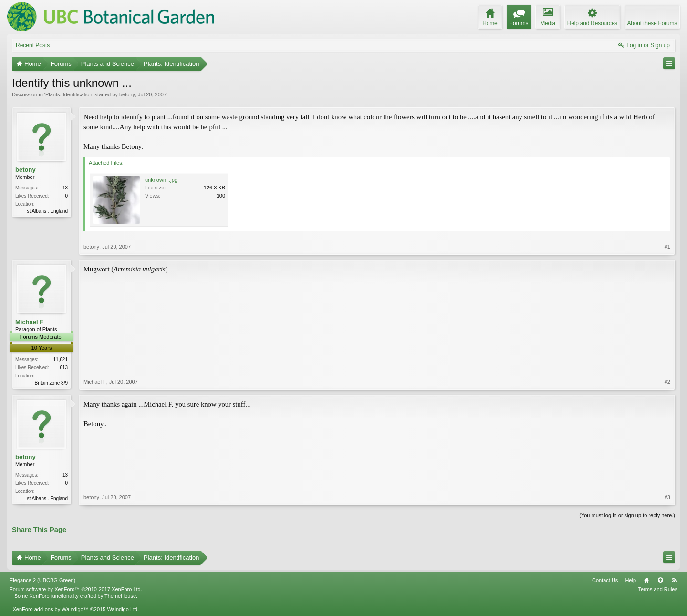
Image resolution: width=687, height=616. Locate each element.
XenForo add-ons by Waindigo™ (50, 609)
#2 (667, 382)
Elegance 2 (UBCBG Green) (42, 580)
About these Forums (652, 23)
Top (660, 580)
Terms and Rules (658, 589)
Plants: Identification (69, 94)
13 (65, 188)
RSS (674, 580)
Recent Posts (33, 45)
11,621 (60, 360)
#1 (667, 247)
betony (127, 94)
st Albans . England (47, 211)
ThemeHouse (120, 596)
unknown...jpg (161, 180)
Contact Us (605, 580)
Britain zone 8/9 (52, 383)
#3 (667, 497)
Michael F (29, 322)
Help (630, 580)
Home (646, 580)
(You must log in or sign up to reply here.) (627, 515)
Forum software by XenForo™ (76, 589)
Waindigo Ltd (122, 609)
